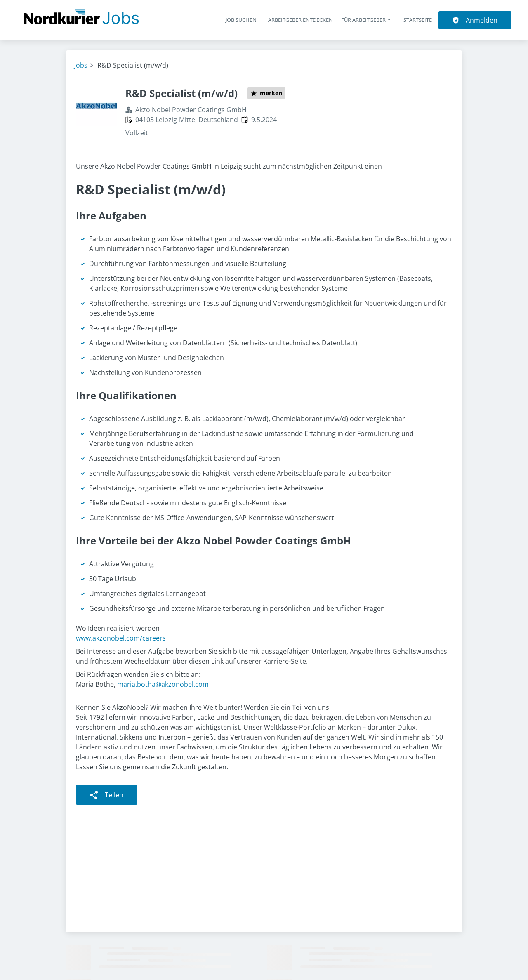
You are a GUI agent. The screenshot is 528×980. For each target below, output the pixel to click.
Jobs (81, 65)
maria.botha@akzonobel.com (163, 684)
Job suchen (241, 20)
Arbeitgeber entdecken (301, 20)
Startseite (418, 20)
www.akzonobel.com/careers (121, 638)
